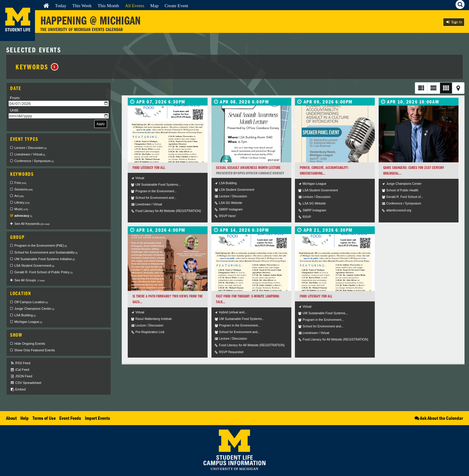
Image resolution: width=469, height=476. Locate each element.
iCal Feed (20, 370)
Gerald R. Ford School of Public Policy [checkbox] (44, 272)
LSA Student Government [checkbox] (34, 266)
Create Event (176, 6)
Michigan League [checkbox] (28, 322)
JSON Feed (21, 376)
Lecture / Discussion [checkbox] (31, 148)
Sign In (454, 22)
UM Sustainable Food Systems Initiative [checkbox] (45, 259)
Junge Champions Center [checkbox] (34, 309)
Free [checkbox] (20, 183)
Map (154, 6)
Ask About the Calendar (438, 418)
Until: (15, 110)
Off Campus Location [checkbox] (31, 302)
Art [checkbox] (19, 196)
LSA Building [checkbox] (25, 315)
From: (15, 98)
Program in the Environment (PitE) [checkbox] (41, 245)
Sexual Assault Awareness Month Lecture (248, 168)
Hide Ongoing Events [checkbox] (30, 344)
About (11, 418)
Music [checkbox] (21, 209)
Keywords (37, 67)
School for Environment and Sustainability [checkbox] (46, 252)
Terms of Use (44, 418)
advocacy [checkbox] (23, 216)
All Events (135, 6)
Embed (18, 389)
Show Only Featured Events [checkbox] (35, 350)
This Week (82, 6)
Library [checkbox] (22, 202)
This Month (108, 6)
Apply (101, 124)
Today (61, 6)
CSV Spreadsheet (26, 383)
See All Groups (29, 280)
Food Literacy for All (149, 168)
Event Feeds (70, 418)
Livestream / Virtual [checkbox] (30, 154)
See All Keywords (32, 224)
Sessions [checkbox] (23, 189)
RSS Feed (20, 363)
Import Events (98, 418)
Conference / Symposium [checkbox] (34, 161)
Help (25, 418)
